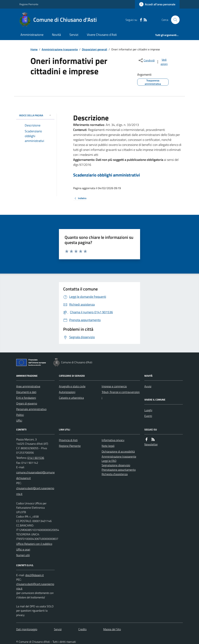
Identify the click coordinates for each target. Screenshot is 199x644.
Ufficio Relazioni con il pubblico (34, 544)
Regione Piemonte (29, 4)
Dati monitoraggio (27, 629)
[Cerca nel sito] (174, 20)
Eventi (148, 416)
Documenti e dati (26, 392)
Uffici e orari (23, 549)
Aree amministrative (28, 386)
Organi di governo (27, 403)
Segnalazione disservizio (116, 465)
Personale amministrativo (31, 409)
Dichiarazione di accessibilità (118, 451)
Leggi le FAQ (109, 461)
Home (34, 49)
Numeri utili (23, 555)
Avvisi (148, 386)
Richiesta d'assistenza (115, 474)
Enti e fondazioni (26, 398)
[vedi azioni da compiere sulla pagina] (162, 62)
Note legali (108, 446)
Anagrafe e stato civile (72, 386)
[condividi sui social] (146, 60)
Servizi (74, 35)
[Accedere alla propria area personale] (157, 4)
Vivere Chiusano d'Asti (102, 35)
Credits (82, 629)
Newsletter (151, 444)
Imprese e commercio (114, 386)
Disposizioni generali (95, 49)
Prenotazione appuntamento (119, 470)
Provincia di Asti (68, 440)
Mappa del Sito (112, 629)
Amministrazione (32, 35)
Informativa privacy (113, 440)
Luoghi (148, 410)
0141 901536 (36, 458)
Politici (20, 415)
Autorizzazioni (67, 392)
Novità (56, 35)
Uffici (19, 420)
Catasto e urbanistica (71, 398)
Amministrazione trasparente (60, 49)
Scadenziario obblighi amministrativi (107, 175)
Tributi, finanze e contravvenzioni (121, 395)
